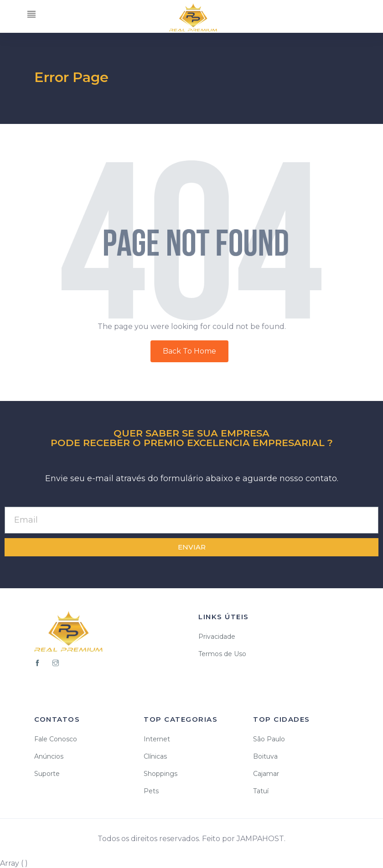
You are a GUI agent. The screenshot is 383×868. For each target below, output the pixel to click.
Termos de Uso (222, 654)
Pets (151, 791)
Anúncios (49, 756)
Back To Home (189, 351)
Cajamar (266, 774)
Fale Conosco (56, 739)
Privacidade (217, 637)
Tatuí (261, 791)
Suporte (47, 774)
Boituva (265, 756)
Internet (157, 739)
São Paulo (269, 739)
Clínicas (155, 756)
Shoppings (160, 774)
